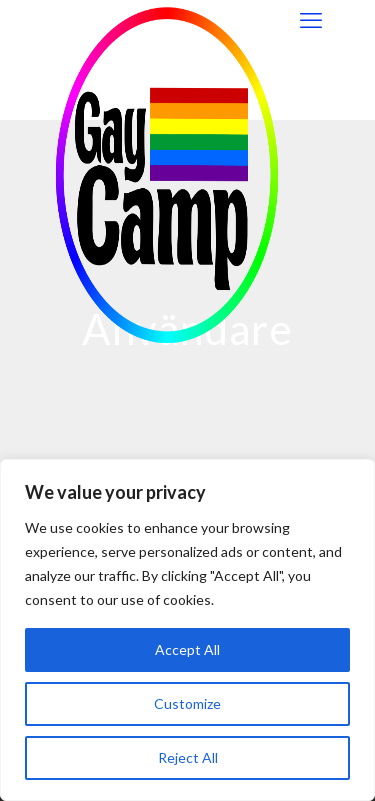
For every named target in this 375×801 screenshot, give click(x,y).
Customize (187, 703)
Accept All (187, 649)
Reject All (188, 757)
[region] (187, 630)
